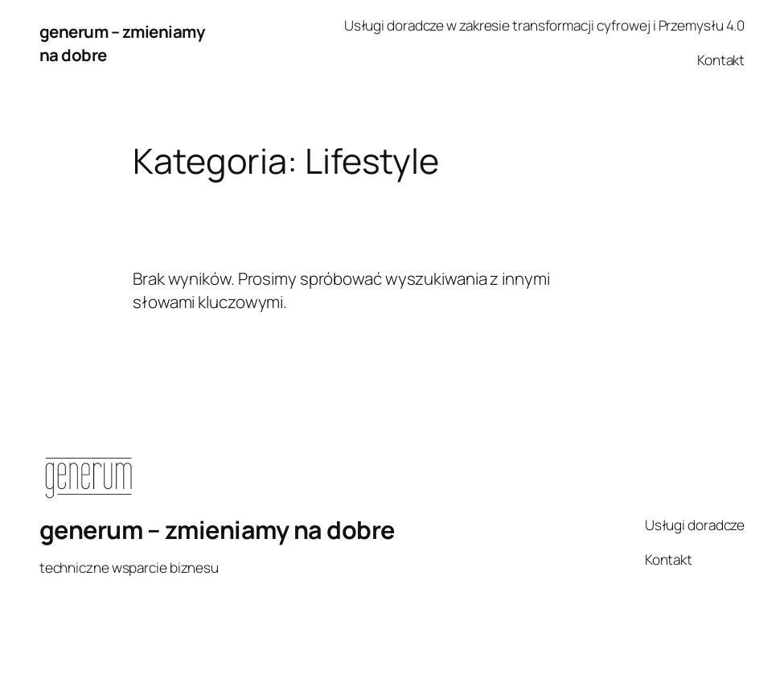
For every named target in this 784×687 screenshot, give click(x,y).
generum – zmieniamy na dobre (217, 529)
